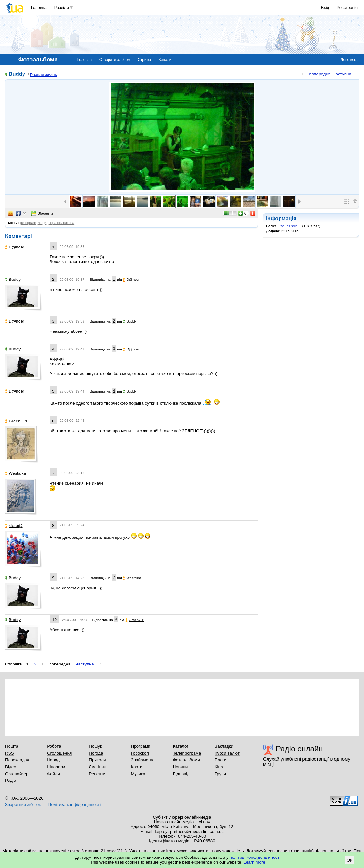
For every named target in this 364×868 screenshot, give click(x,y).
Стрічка (144, 60)
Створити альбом (115, 60)
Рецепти (97, 774)
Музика (138, 774)
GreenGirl (16, 421)
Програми (140, 746)
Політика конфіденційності (74, 804)
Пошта (12, 746)
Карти (136, 767)
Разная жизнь (43, 75)
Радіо (10, 780)
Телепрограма (187, 753)
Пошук (95, 746)
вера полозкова (61, 223)
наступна (342, 74)
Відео (11, 767)
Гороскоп (140, 753)
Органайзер (17, 774)
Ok (350, 860)
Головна (39, 7)
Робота (54, 746)
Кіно (219, 767)
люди (42, 223)
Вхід (325, 7)
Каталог (181, 746)
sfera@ (14, 526)
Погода (96, 753)
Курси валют (227, 753)
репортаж (28, 223)
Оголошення (59, 753)
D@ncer (15, 247)
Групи (220, 774)
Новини (180, 767)
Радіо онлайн (299, 749)
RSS (10, 753)
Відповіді (182, 774)
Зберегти (42, 213)
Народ (53, 760)
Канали (165, 60)
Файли (53, 774)
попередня (320, 74)
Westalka (16, 473)
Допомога (349, 60)
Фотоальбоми (186, 760)
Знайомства (143, 760)
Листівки (97, 767)
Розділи (62, 7)
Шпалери (56, 767)
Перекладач (17, 760)
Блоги (221, 760)
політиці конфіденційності (255, 857)
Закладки (224, 746)
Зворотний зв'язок (23, 804)
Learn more (254, 862)
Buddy (17, 74)
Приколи (97, 760)
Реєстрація (347, 7)
